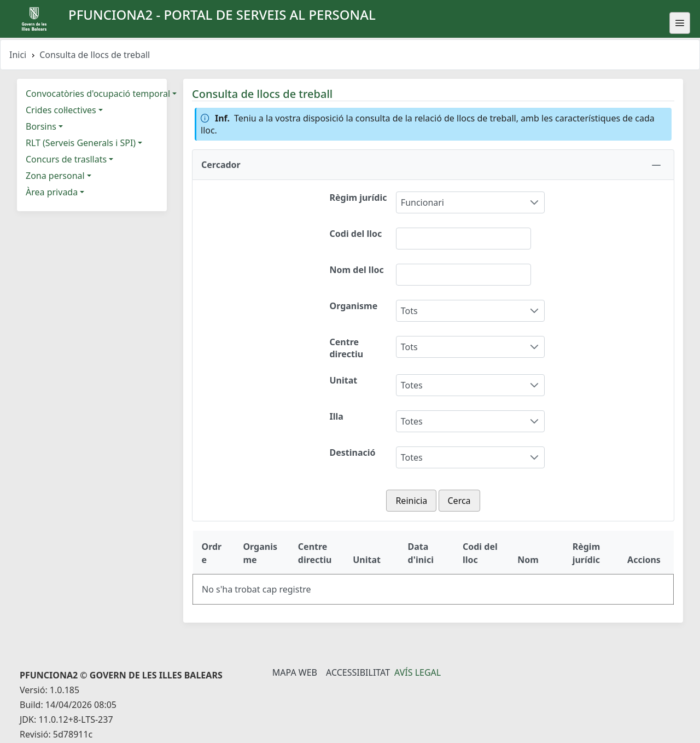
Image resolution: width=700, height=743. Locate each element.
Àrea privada (52, 192)
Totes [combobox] (412, 385)
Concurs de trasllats (66, 159)
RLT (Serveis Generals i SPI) (81, 143)
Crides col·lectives (61, 110)
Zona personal (55, 176)
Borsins (41, 126)
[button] (433, 165)
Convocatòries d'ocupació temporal (98, 94)
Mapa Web (295, 672)
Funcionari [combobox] (422, 202)
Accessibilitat (358, 672)
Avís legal (418, 672)
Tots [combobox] (409, 311)
